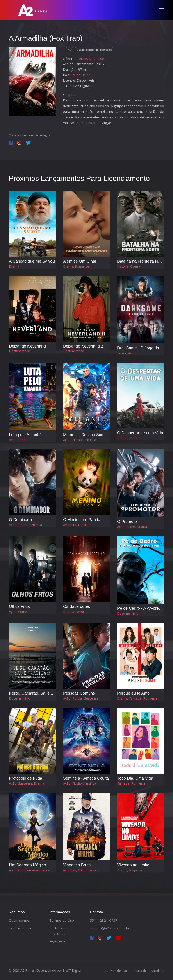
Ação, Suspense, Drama (27, 783)
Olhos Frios (19, 606)
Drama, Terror (74, 612)
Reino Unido (81, 75)
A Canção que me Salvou (32, 261)
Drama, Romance (76, 266)
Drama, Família (128, 438)
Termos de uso (116, 971)
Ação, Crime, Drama (132, 527)
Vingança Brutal (77, 865)
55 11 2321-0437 (104, 920)
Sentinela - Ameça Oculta (86, 778)
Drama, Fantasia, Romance (137, 698)
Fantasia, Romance (131, 783)
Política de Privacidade (148, 971)
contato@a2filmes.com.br (110, 928)
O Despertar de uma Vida (140, 433)
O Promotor (128, 522)
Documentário (20, 351)
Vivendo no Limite (133, 865)
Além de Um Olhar (80, 261)
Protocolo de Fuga (26, 778)
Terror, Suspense (90, 59)
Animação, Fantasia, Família (30, 870)
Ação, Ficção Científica (80, 440)
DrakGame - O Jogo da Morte (144, 348)
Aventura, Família (76, 525)
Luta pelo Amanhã (25, 435)
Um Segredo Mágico (27, 865)
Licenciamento (20, 928)
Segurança (57, 941)
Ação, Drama (19, 440)
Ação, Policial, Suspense (81, 698)
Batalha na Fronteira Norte (141, 261)
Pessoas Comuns (79, 693)
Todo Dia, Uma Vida (135, 778)
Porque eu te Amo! (134, 693)
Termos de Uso (62, 920)
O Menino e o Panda (82, 520)
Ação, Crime (18, 612)
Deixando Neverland (27, 346)
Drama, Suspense (130, 870)
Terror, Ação (126, 353)
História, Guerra (129, 266)
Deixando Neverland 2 (83, 346)
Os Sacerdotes (76, 606)
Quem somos (19, 920)
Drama (14, 266)
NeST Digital (72, 970)
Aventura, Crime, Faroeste (82, 870)
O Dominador (21, 520)
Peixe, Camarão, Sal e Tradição (38, 693)
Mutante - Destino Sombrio (87, 435)
